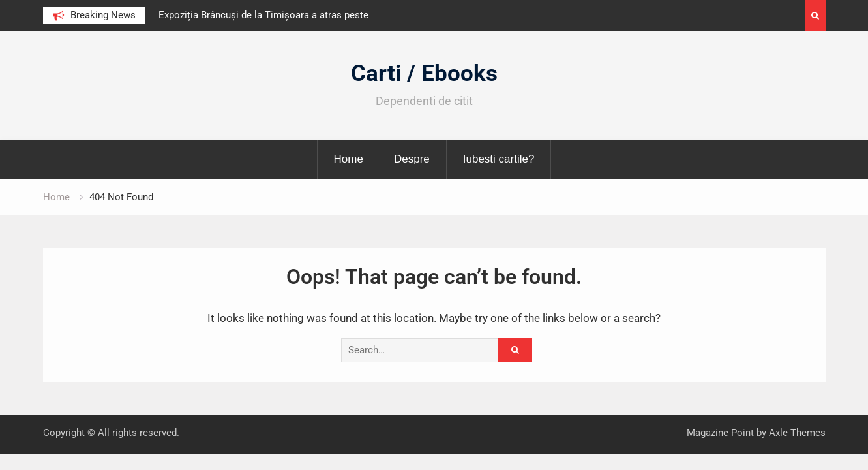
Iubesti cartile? (499, 159)
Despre (412, 159)
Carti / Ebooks (424, 73)
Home (349, 159)
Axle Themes (797, 433)
